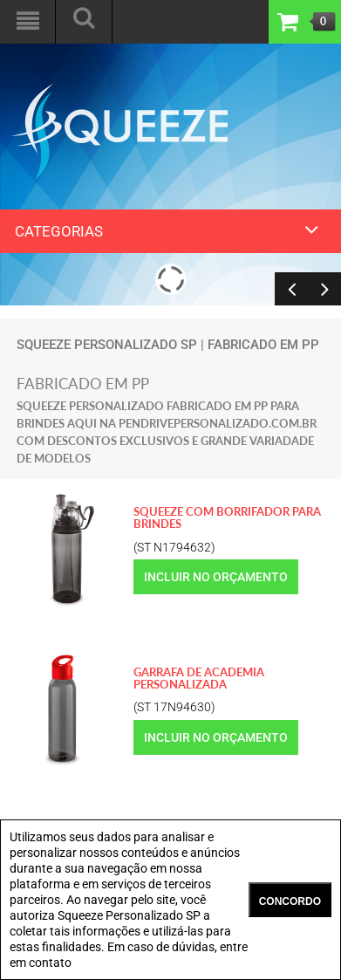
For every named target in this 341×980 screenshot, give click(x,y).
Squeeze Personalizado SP (107, 345)
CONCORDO (290, 901)
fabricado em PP (263, 345)
